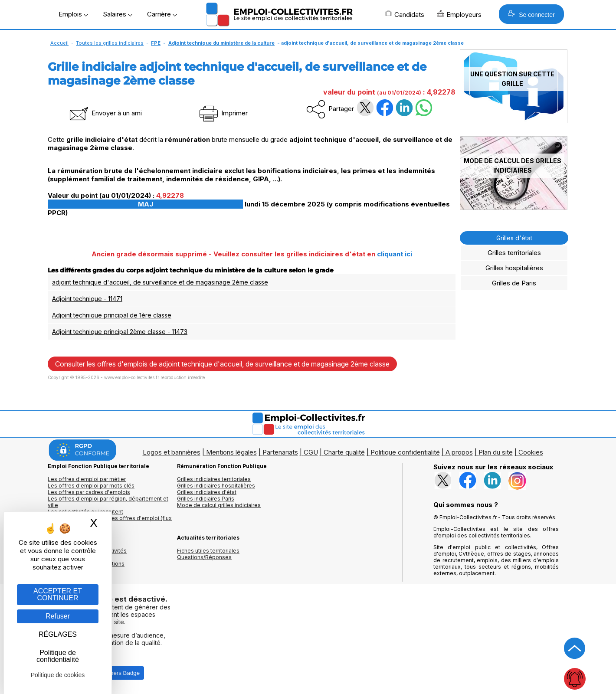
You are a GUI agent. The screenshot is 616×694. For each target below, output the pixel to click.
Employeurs (459, 14)
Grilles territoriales (514, 253)
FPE (156, 43)
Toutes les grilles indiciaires (110, 43)
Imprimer (223, 113)
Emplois (73, 14)
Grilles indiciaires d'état (207, 492)
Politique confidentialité (405, 452)
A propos (459, 452)
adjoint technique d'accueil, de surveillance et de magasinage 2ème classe (160, 282)
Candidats (405, 14)
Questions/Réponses (204, 557)
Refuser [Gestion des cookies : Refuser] (58, 616)
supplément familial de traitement (106, 179)
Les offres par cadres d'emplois (89, 492)
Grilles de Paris (514, 283)
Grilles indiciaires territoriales (214, 479)
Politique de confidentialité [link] (58, 656)
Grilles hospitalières (514, 268)
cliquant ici (395, 254)
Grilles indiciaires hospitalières (216, 486)
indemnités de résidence (208, 179)
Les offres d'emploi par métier (87, 479)
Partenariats (280, 452)
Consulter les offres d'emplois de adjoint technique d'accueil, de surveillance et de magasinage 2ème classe (222, 364)
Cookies (531, 452)
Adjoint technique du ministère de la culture (221, 43)
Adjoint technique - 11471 (87, 299)
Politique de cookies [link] (58, 675)
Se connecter (531, 14)
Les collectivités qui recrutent (85, 512)
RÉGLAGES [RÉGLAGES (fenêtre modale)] (58, 634)
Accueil (59, 43)
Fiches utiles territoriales (208, 551)
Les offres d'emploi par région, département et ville (108, 502)
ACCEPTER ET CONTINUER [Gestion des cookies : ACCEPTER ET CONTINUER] (58, 594)
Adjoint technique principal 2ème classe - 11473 (120, 332)
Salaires (118, 14)
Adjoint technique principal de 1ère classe (112, 315)
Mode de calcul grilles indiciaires (219, 505)
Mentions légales (231, 452)
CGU (311, 452)
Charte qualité (344, 452)
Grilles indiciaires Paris (206, 499)
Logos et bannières (172, 452)
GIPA (261, 179)
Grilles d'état (514, 238)
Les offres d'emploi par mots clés (91, 486)
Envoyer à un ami (105, 113)
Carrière (162, 14)
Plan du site (496, 452)
